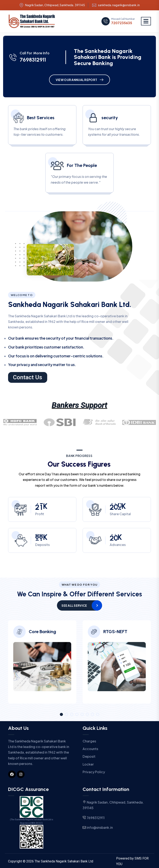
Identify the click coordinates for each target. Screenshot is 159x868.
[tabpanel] (42, 665)
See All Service (74, 605)
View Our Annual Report (76, 80)
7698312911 (33, 60)
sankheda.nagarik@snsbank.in (119, 5)
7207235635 (122, 23)
